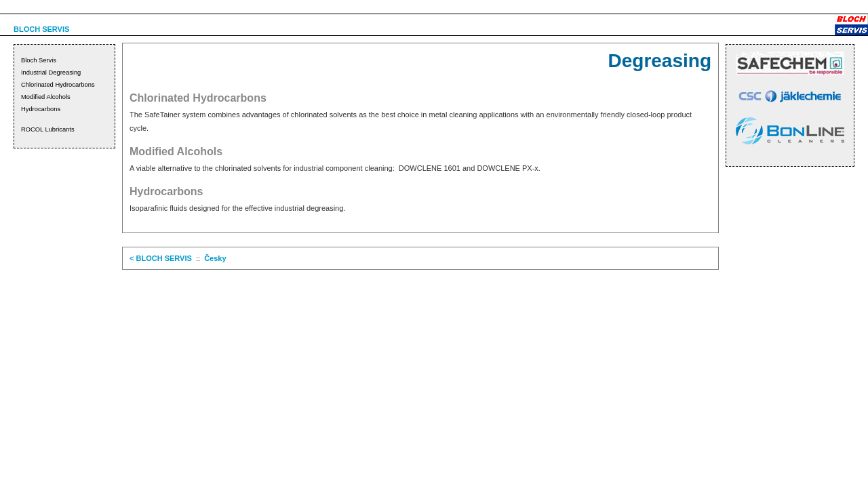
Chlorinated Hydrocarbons (58, 85)
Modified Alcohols (46, 97)
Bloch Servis (39, 60)
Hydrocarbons (41, 109)
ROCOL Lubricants (48, 129)
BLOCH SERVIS (41, 29)
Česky (215, 258)
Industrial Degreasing (51, 73)
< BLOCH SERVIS (161, 258)
